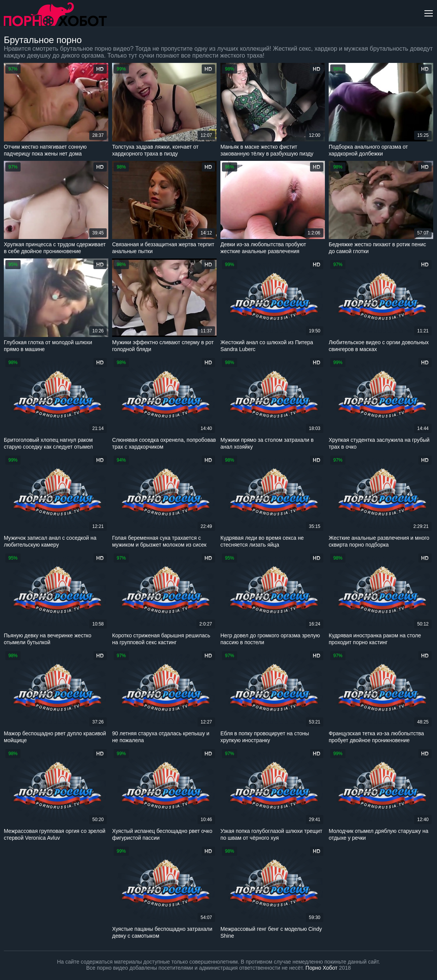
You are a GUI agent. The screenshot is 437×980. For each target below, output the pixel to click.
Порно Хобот (321, 968)
